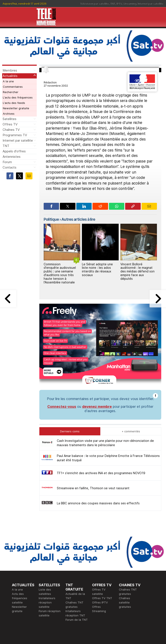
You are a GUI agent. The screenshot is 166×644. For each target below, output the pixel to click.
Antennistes (12, 157)
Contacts (10, 167)
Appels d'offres (14, 151)
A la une (8, 81)
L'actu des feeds (14, 103)
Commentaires (13, 87)
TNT (113, 4)
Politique (51, 219)
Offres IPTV (100, 602)
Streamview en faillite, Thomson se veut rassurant (93, 488)
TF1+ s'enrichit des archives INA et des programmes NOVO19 (101, 473)
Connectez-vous (62, 406)
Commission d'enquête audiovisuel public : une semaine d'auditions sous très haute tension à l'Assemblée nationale (60, 273)
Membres (10, 70)
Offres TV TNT (102, 598)
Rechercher (11, 92)
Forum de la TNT (77, 620)
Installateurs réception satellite (47, 602)
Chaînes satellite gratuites (125, 602)
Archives (9, 114)
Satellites (10, 119)
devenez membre (97, 406)
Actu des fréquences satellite (20, 598)
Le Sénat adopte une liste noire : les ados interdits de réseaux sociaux (97, 270)
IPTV (119, 4)
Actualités (10, 76)
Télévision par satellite (95, 4)
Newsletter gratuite (16, 108)
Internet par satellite (151, 4)
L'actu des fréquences (18, 97)
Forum (7, 162)
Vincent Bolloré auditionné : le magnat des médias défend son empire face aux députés (137, 271)
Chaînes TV (11, 130)
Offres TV (10, 124)
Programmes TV (15, 135)
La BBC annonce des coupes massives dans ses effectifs (98, 503)
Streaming (130, 4)
